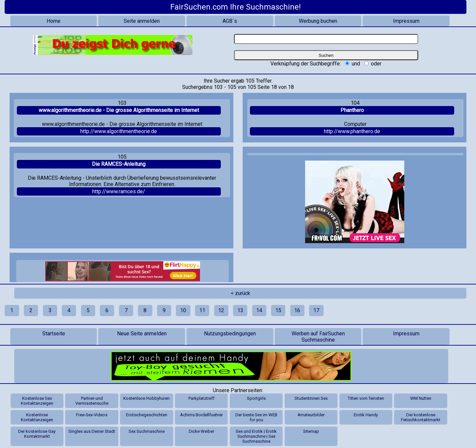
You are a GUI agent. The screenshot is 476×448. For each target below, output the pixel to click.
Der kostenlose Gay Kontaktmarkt (37, 434)
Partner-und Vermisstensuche (92, 401)
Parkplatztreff (201, 398)
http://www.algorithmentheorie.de (119, 131)
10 (183, 310)
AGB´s (230, 21)
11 (202, 310)
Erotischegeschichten (147, 415)
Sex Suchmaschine (147, 431)
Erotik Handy (366, 415)
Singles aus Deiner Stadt (92, 431)
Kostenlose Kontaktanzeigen (37, 417)
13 (240, 310)
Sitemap (311, 431)
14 (259, 310)
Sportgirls (256, 398)
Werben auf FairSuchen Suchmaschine (318, 337)
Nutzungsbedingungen (230, 334)
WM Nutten (421, 398)
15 (278, 310)
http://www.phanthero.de (352, 131)
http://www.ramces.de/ (119, 191)
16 (297, 310)
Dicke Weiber (201, 431)
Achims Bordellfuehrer (201, 415)
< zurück (240, 293)
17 (316, 310)
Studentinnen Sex (311, 398)
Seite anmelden (142, 21)
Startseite (54, 334)
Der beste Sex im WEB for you (256, 417)
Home (54, 21)
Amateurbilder (311, 415)
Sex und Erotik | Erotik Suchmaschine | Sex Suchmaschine (256, 436)
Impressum (406, 21)
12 (221, 310)
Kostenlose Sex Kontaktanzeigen (37, 401)
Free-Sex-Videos (92, 415)
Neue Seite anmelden (142, 334)
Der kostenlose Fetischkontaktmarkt (421, 417)
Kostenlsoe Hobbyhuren (146, 398)
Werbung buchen (318, 21)
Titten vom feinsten (366, 398)
